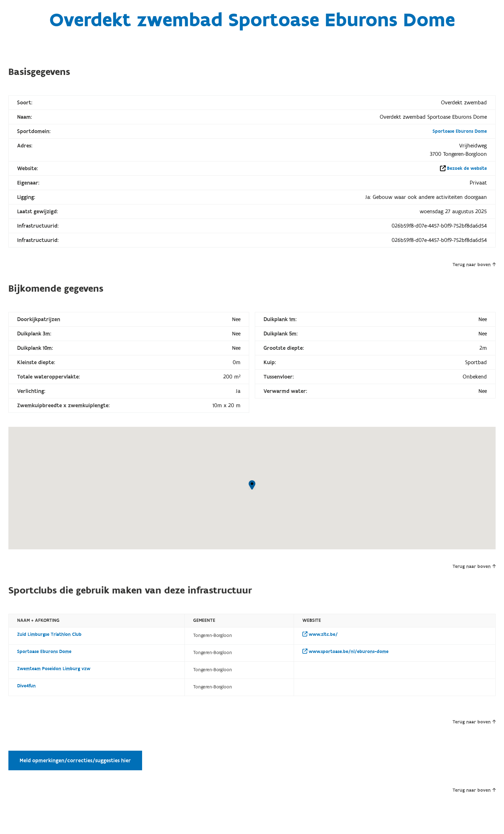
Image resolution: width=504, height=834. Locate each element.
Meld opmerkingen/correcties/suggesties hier (75, 760)
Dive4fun (26, 686)
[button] (252, 485)
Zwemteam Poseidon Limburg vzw (54, 669)
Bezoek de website (467, 168)
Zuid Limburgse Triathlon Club (49, 634)
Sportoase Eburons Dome (460, 131)
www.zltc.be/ (320, 634)
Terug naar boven (474, 265)
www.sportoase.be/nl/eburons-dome (345, 652)
